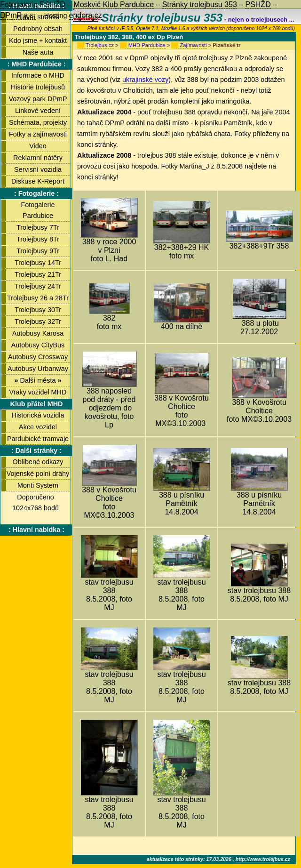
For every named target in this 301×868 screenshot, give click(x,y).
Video (38, 146)
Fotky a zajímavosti (38, 134)
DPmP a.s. (18, 15)
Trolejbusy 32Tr (38, 321)
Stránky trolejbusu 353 (200, 4)
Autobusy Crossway (38, 357)
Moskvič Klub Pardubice (114, 4)
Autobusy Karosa (38, 333)
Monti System (38, 485)
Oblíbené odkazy (38, 462)
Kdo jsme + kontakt (38, 40)
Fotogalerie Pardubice (38, 210)
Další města (38, 380)
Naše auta (38, 52)
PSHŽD (258, 4)
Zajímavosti (193, 45)
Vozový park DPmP (38, 99)
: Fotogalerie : (36, 193)
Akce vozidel (38, 427)
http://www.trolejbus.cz (263, 859)
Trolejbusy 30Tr (38, 310)
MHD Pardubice (147, 45)
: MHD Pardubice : (37, 64)
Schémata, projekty (38, 122)
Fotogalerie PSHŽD (33, 4)
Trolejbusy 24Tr (38, 286)
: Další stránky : (36, 450)
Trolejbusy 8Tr (38, 239)
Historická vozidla (38, 415)
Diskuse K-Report (38, 181)
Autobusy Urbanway (38, 369)
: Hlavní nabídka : (36, 530)
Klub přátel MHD (37, 404)
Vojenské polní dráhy (38, 474)
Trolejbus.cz (100, 45)
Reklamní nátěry (38, 158)
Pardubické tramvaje (38, 439)
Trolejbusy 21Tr (38, 274)
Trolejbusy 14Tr (38, 263)
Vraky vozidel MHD (38, 392)
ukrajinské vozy (145, 80)
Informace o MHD (38, 75)
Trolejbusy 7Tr (38, 227)
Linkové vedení (38, 111)
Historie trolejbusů (38, 87)
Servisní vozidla (38, 169)
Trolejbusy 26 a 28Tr (38, 298)
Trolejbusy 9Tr (38, 251)
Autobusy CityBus (38, 345)
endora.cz (86, 15)
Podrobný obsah (38, 29)
